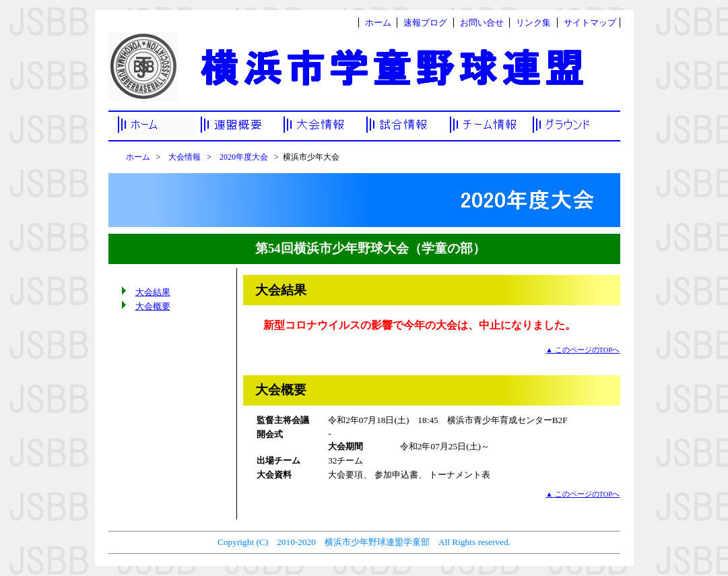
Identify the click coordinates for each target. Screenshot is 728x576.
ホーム (378, 23)
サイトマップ (590, 23)
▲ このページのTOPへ (583, 350)
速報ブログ (425, 23)
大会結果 (153, 292)
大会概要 (153, 306)
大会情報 (185, 157)
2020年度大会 (244, 157)
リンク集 (533, 23)
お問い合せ (482, 23)
